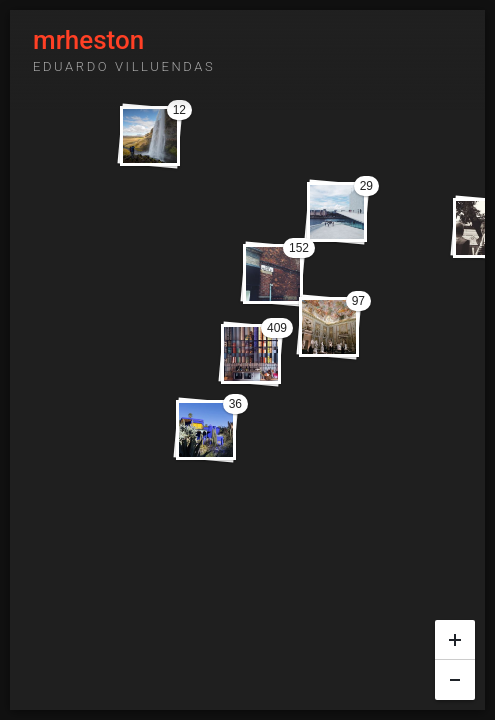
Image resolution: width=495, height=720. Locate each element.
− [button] (455, 675)
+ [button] (455, 635)
